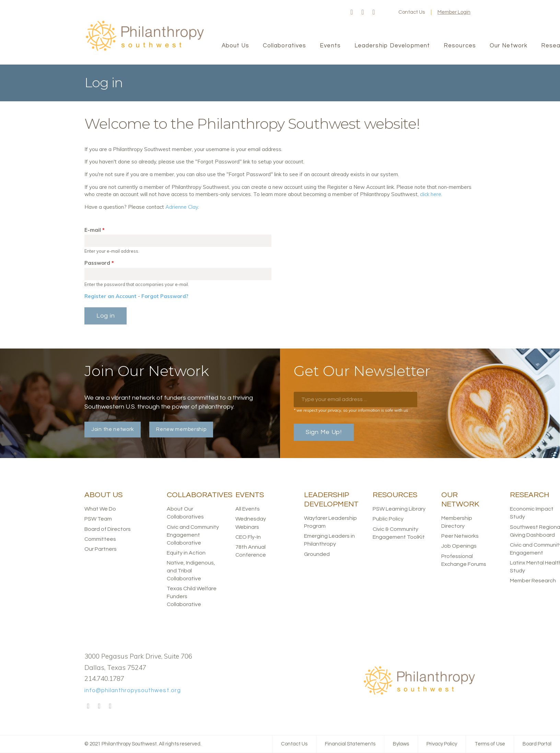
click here (431, 194)
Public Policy (388, 519)
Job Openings (459, 546)
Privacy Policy (442, 744)
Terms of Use (490, 744)
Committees (100, 539)
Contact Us (412, 12)
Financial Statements (350, 744)
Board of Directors (108, 529)
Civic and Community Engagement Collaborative (193, 535)
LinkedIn (374, 12)
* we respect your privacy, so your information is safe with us (351, 410)
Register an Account (110, 296)
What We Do (100, 509)
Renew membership (181, 429)
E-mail (95, 230)
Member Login (454, 12)
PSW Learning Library (399, 509)
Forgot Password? (165, 296)
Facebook (352, 12)
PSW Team (98, 519)
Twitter (363, 12)
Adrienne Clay (182, 207)
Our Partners (101, 549)
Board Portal (537, 744)
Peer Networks (460, 536)
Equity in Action (186, 553)
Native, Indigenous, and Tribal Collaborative (191, 571)
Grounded (317, 554)
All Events (248, 509)
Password (99, 263)
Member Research (533, 581)
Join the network (113, 429)
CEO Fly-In (248, 537)
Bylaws (401, 744)
